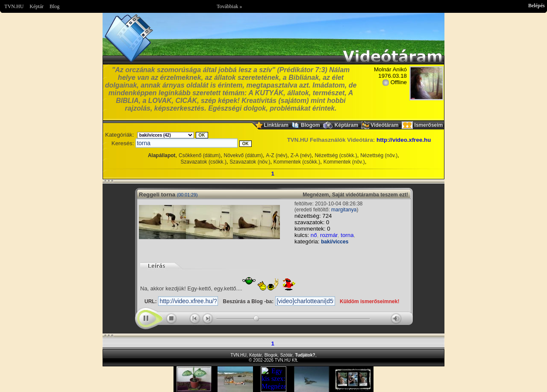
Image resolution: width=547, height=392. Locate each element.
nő (314, 235)
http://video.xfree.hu (404, 140)
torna (347, 235)
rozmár (329, 235)
